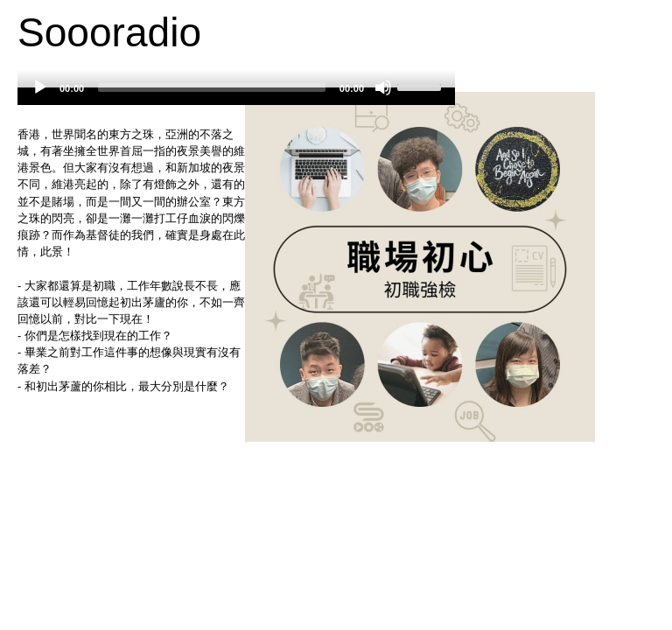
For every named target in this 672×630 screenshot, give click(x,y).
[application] (236, 96)
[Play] (40, 87)
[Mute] (383, 87)
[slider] (212, 87)
